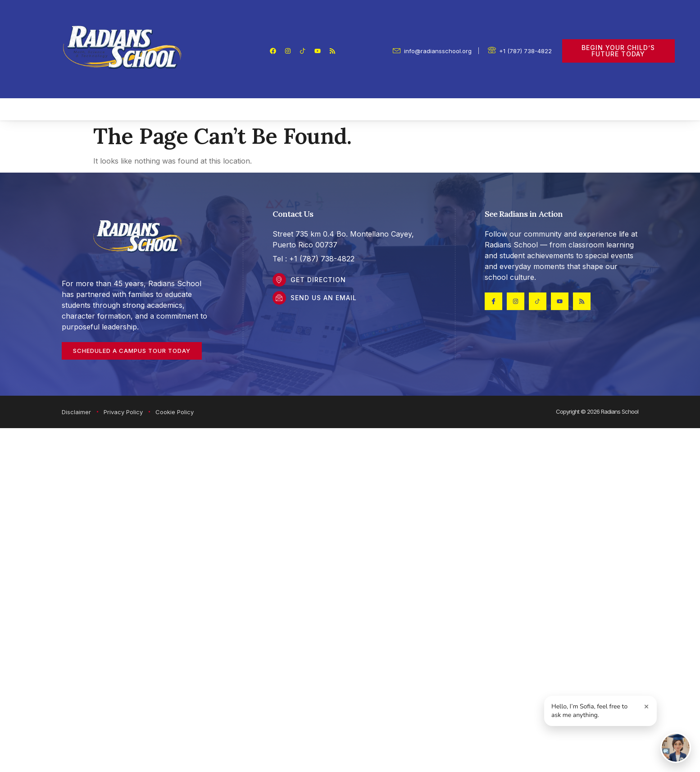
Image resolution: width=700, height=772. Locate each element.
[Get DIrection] (279, 280)
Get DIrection (318, 280)
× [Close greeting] (647, 706)
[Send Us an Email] (279, 298)
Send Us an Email (324, 298)
